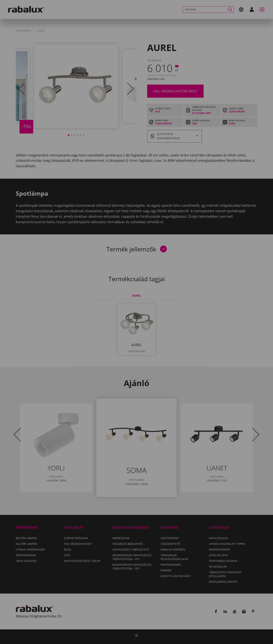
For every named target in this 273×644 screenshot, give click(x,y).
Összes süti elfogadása (177, 343)
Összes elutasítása (131, 343)
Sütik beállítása (91, 343)
